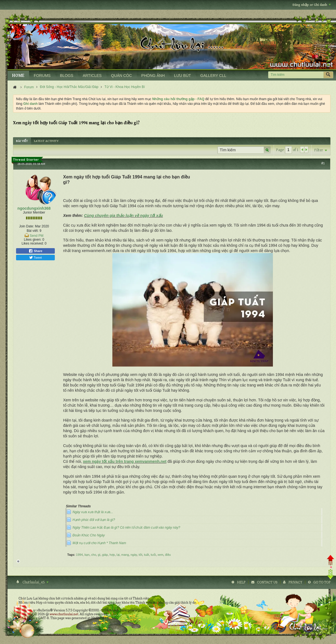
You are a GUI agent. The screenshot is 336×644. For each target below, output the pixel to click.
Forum (29, 87)
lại (118, 555)
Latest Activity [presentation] (46, 141)
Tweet (35, 258)
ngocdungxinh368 (34, 208)
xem (160, 555)
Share (35, 251)
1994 (79, 555)
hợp (112, 555)
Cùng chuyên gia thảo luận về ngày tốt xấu (123, 215)
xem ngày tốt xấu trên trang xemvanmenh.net (125, 461)
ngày (134, 555)
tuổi (153, 555)
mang (125, 555)
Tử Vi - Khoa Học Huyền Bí (125, 87)
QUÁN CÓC (121, 76)
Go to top (322, 582)
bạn (87, 555)
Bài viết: (33, 231)
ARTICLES (92, 76)
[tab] (22, 141)
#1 (323, 163)
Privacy (295, 582)
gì (99, 555)
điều (168, 555)
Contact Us (267, 582)
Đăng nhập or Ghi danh (312, 5)
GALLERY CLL (213, 76)
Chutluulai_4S (35, 582)
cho (94, 555)
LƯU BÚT (183, 76)
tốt (140, 555)
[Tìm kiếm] (296, 75)
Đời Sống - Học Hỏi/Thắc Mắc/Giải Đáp (69, 87)
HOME (18, 76)
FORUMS (42, 76)
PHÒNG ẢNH (153, 76)
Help (241, 582)
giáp (105, 555)
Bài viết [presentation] (22, 141)
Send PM (36, 236)
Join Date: (27, 226)
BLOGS (67, 76)
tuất (146, 555)
